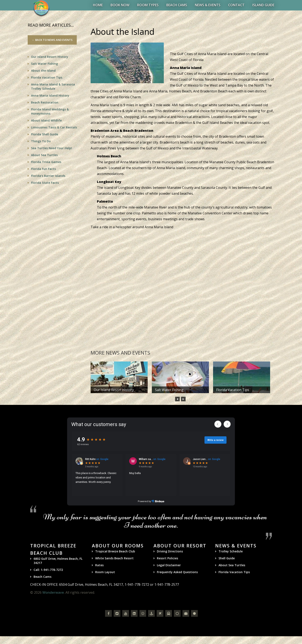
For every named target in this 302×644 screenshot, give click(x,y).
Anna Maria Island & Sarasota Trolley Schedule (53, 86)
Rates (99, 565)
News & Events (208, 5)
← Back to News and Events (52, 40)
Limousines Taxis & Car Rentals (54, 127)
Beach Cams (177, 5)
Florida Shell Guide (45, 134)
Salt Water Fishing (169, 390)
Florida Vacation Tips (233, 390)
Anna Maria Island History (50, 95)
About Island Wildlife (46, 120)
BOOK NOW (120, 5)
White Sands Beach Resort (114, 558)
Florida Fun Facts (43, 169)
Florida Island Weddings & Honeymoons (50, 111)
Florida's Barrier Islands (48, 176)
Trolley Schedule (231, 551)
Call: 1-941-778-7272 (48, 570)
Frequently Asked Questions (177, 572)
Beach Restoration (45, 102)
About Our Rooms (118, 546)
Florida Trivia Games (46, 162)
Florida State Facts (45, 183)
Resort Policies (167, 558)
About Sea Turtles (44, 155)
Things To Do (41, 141)
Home (98, 5)
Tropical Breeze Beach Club (115, 551)
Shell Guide (227, 558)
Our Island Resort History (114, 390)
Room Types (148, 5)
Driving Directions (170, 551)
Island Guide (263, 5)
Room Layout (105, 572)
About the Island (43, 71)
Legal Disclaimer (169, 565)
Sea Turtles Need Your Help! (51, 148)
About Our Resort (180, 546)
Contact (236, 5)
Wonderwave (53, 592)
